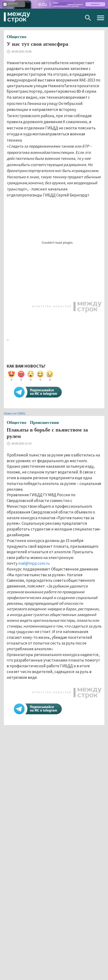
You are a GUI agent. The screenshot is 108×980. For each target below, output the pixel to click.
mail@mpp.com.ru (34, 563)
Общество (17, 37)
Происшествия (44, 422)
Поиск (88, 18)
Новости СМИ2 (15, 413)
